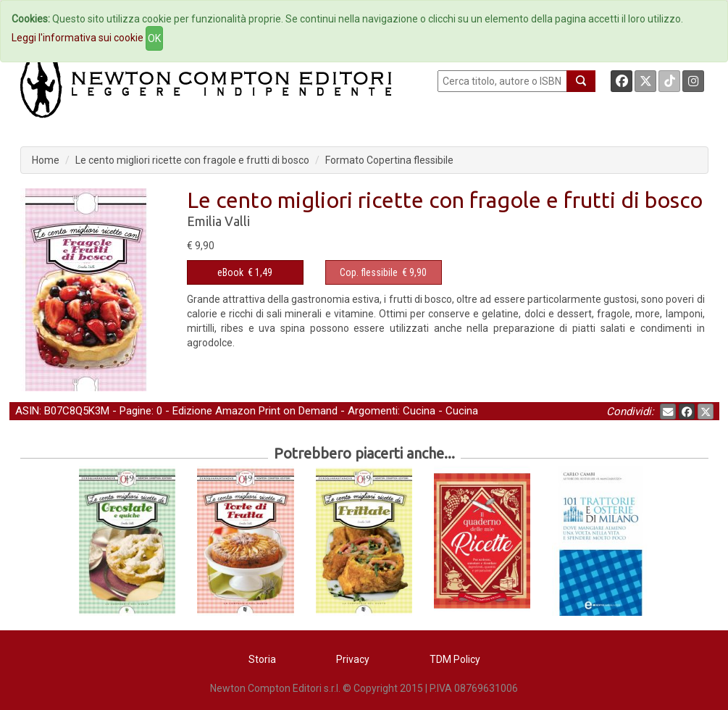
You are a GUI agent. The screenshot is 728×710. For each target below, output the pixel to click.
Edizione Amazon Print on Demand (255, 411)
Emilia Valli (218, 221)
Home (46, 160)
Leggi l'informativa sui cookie (78, 38)
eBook (230, 272)
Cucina (419, 411)
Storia (262, 659)
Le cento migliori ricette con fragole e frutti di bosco (192, 160)
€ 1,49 (245, 272)
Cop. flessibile (369, 272)
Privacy (353, 659)
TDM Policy (455, 659)
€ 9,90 (383, 272)
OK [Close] (154, 38)
